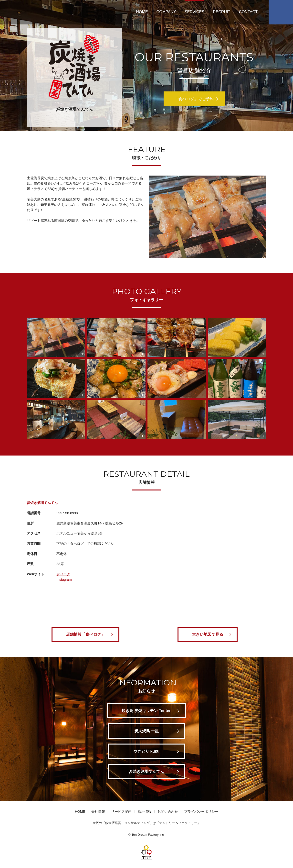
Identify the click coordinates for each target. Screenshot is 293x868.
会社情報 (98, 812)
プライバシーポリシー (201, 812)
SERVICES (194, 12)
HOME (142, 12)
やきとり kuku (146, 751)
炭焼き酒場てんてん (146, 771)
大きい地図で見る (208, 634)
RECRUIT (222, 12)
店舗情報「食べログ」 (85, 634)
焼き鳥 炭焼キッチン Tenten (147, 711)
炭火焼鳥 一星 (146, 731)
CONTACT (248, 12)
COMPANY (166, 12)
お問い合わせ (168, 812)
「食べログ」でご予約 (194, 99)
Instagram (64, 579)
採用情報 (145, 812)
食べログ (63, 574)
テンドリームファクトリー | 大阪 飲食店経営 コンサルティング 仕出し (37, 12)
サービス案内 (121, 812)
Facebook (281, 12)
